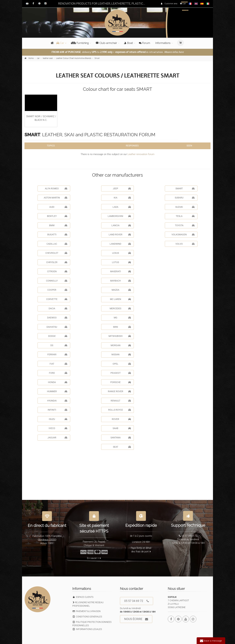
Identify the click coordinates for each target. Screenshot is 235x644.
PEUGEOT (121, 373)
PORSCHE (121, 382)
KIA (122, 198)
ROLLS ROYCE (120, 410)
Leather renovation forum (141, 154)
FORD (58, 373)
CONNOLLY (57, 281)
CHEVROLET (56, 253)
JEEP (122, 188)
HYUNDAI (57, 401)
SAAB (122, 428)
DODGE (58, 336)
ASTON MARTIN (55, 198)
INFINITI (58, 410)
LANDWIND (120, 244)
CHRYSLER (57, 262)
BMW (58, 225)
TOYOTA (185, 225)
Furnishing (80, 43)
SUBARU (185, 198)
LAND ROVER (120, 235)
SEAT (122, 447)
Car (60, 43)
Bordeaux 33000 (47, 538)
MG (122, 318)
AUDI (58, 207)
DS (59, 345)
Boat (128, 43)
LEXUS (122, 253)
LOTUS (121, 262)
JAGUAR (57, 438)
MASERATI (121, 271)
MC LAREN (121, 299)
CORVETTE (57, 299)
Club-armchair (106, 43)
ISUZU (58, 419)
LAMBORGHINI (119, 216)
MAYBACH (121, 281)
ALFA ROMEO (56, 188)
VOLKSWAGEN (183, 235)
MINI (122, 327)
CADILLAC (57, 244)
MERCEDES (120, 308)
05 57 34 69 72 (137, 601)
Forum (145, 43)
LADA (122, 207)
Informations (163, 43)
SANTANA (121, 438)
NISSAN (121, 354)
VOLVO (185, 244)
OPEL (122, 364)
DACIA (58, 308)
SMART (185, 188)
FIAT (59, 364)
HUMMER (57, 391)
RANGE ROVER (119, 391)
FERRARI (57, 354)
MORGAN (121, 345)
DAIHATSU (57, 327)
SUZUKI (185, 207)
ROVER (121, 419)
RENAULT (121, 401)
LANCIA (121, 225)
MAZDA (121, 290)
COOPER (57, 290)
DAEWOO (57, 318)
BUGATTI (57, 235)
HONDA (58, 382)
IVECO (58, 428)
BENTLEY (57, 216)
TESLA (185, 216)
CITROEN (57, 271)
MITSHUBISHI (120, 336)
